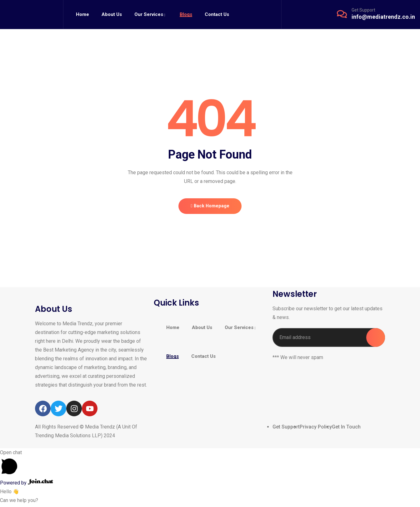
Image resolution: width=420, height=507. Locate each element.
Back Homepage (210, 207)
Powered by (27, 485)
